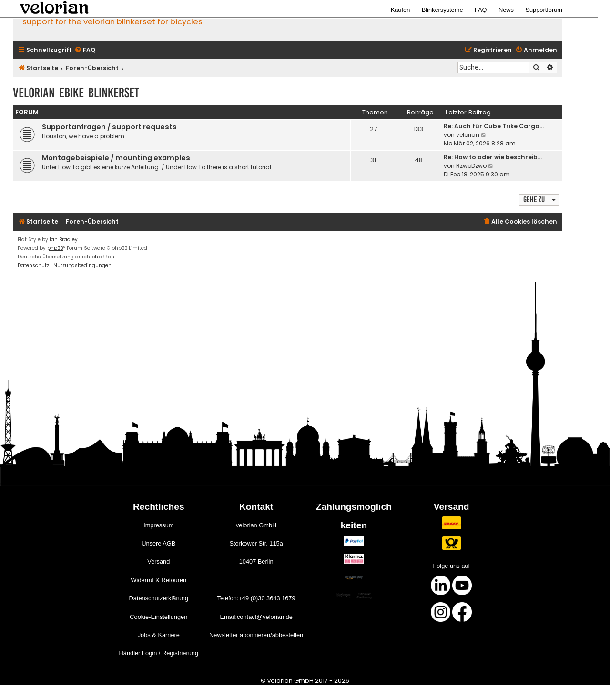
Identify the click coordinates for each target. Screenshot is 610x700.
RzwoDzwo (471, 166)
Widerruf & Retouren (158, 580)
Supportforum (544, 10)
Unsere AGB (158, 543)
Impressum (158, 525)
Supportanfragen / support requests (109, 127)
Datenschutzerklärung (159, 598)
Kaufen (401, 10)
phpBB (55, 248)
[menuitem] (85, 50)
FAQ (481, 10)
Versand (158, 561)
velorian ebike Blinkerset (76, 93)
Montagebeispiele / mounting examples (116, 158)
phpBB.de (103, 257)
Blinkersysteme (442, 10)
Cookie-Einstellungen (158, 617)
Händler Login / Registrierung (159, 653)
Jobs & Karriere (159, 635)
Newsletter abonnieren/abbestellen (256, 635)
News (506, 10)
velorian (468, 135)
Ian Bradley (64, 240)
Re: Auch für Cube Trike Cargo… (494, 126)
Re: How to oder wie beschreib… (493, 157)
